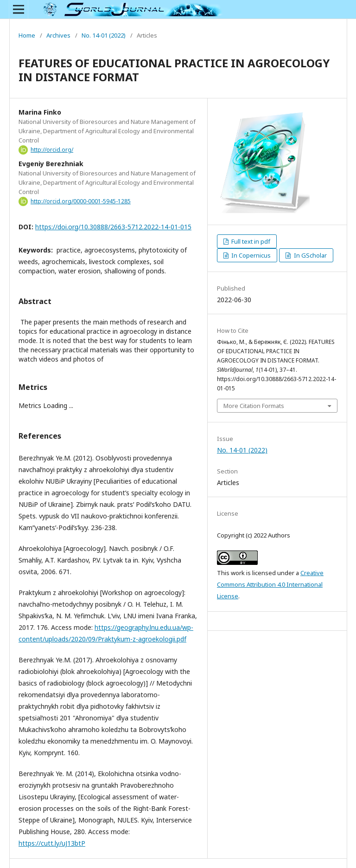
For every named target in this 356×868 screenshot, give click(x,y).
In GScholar (310, 255)
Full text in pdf (250, 241)
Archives (58, 35)
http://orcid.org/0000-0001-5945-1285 (81, 201)
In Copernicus (250, 255)
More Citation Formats (254, 406)
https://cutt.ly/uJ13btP (52, 843)
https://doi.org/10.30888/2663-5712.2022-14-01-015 (113, 227)
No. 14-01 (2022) (104, 35)
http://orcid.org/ (52, 150)
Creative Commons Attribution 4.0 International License (270, 584)
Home (27, 35)
